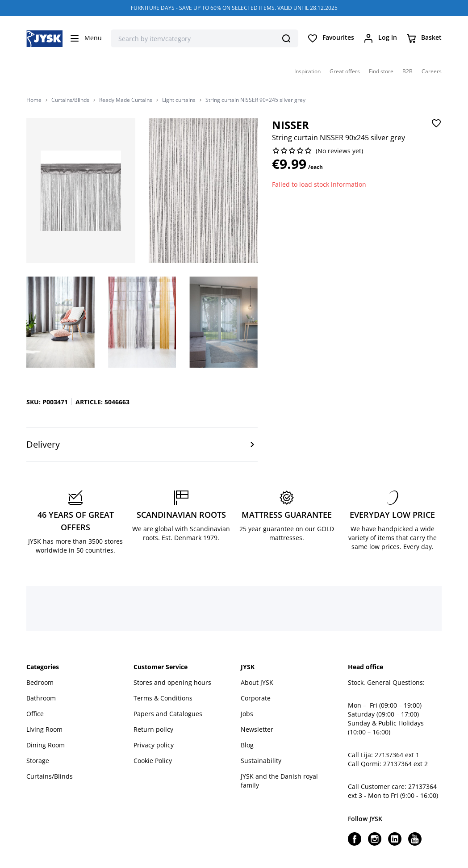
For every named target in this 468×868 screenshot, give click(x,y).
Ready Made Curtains (126, 100)
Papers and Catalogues (168, 714)
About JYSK (257, 682)
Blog (247, 745)
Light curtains (179, 100)
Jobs (247, 714)
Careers (432, 71)
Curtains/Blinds (70, 100)
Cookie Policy (153, 761)
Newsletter (257, 729)
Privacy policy (154, 745)
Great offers (345, 71)
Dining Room (46, 745)
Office (35, 714)
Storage (38, 761)
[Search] (286, 38)
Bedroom (40, 682)
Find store (381, 71)
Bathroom (41, 698)
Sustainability (261, 761)
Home (34, 100)
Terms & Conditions (163, 698)
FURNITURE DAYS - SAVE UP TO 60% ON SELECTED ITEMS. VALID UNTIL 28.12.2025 (234, 8)
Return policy (153, 729)
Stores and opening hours (172, 682)
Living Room (44, 729)
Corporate (256, 698)
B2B (407, 71)
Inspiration (307, 71)
